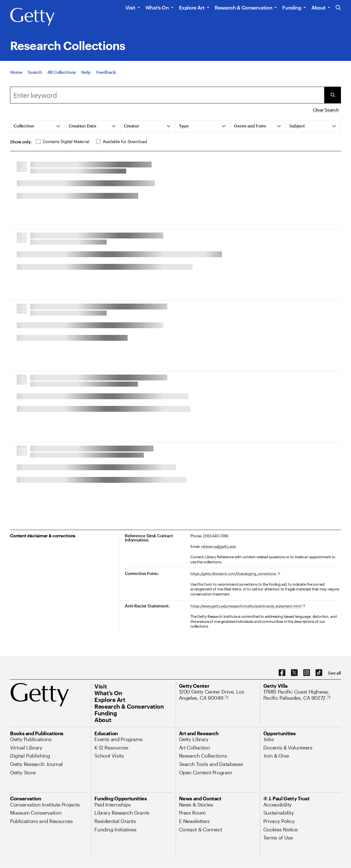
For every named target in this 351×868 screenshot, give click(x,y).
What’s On (157, 8)
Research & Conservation (244, 8)
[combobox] (167, 95)
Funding (292, 8)
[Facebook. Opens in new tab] (282, 673)
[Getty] (32, 17)
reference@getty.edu (219, 547)
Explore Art (192, 8)
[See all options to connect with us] (334, 673)
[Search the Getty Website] (338, 8)
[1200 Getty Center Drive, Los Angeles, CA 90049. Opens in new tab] (218, 695)
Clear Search (326, 110)
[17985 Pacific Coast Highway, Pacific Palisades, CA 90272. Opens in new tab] (302, 695)
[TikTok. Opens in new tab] (319, 673)
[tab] (38, 126)
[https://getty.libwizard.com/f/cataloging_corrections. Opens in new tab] (235, 574)
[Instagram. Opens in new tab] (307, 673)
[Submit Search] (333, 95)
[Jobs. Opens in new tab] (269, 739)
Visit (130, 8)
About (318, 8)
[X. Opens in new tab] (294, 673)
